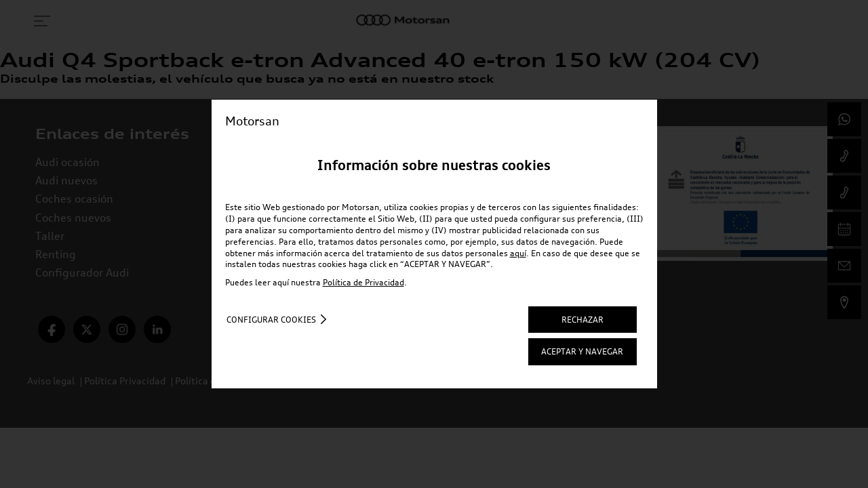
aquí (518, 253)
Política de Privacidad (363, 282)
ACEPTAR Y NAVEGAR (582, 351)
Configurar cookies (271, 320)
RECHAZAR (583, 320)
